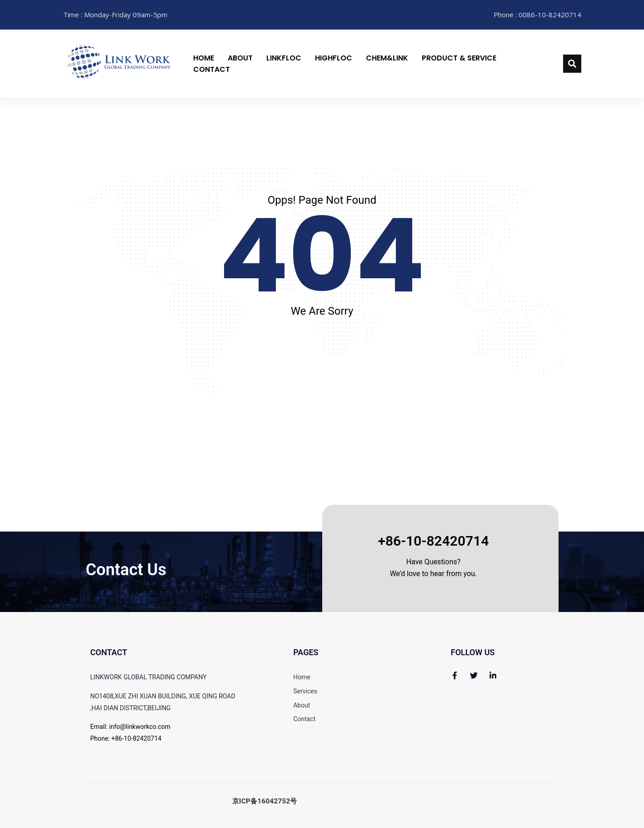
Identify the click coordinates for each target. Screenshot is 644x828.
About (240, 58)
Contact (212, 69)
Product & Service (459, 58)
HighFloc (334, 58)
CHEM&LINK (387, 58)
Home (204, 58)
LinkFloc (284, 58)
